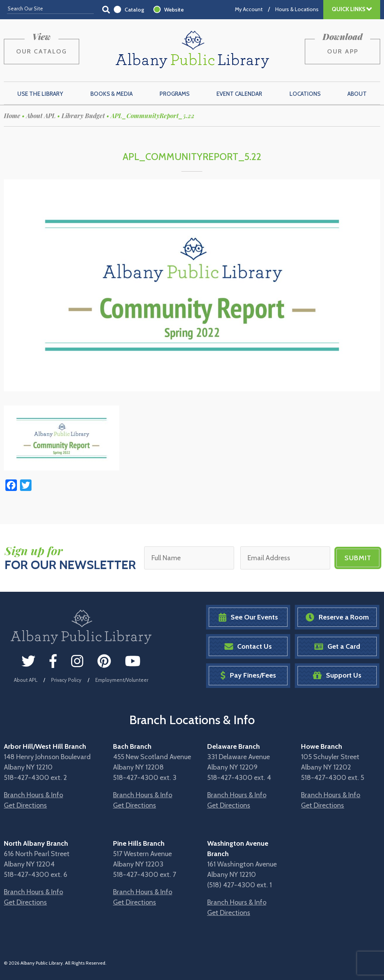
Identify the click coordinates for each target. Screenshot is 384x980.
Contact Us (248, 647)
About (357, 94)
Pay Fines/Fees (248, 675)
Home (12, 116)
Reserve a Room (337, 617)
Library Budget (83, 116)
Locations (305, 94)
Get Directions (25, 805)
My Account (249, 9)
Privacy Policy (66, 680)
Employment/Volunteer (122, 680)
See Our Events (248, 617)
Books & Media (111, 94)
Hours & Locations (297, 9)
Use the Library (40, 94)
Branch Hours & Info (33, 795)
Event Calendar (239, 94)
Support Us (337, 675)
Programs (175, 94)
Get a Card (337, 647)
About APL (41, 116)
